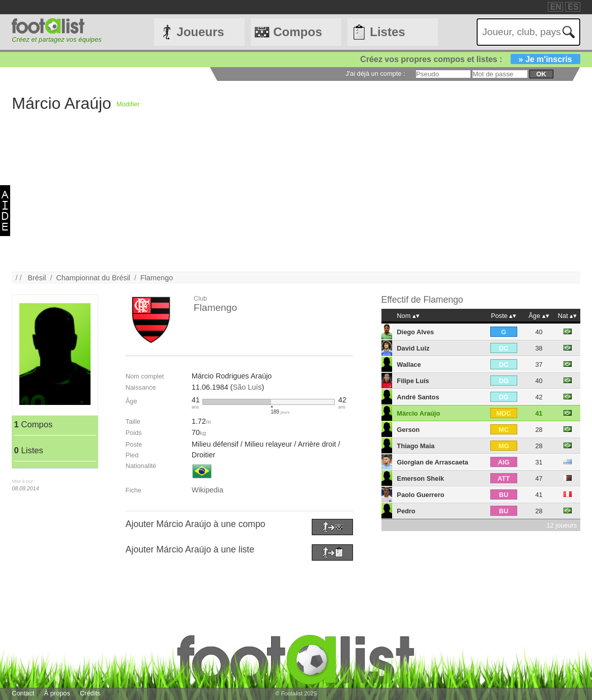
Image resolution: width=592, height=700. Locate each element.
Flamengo (157, 278)
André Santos (418, 397)
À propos (57, 693)
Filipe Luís (413, 381)
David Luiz (413, 348)
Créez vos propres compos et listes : (470, 59)
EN (556, 7)
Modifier (128, 104)
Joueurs (200, 32)
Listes (387, 32)
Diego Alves (415, 332)
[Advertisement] (296, 200)
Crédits (90, 693)
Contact (23, 693)
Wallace (409, 364)
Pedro (406, 511)
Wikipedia (208, 490)
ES (573, 7)
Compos (298, 32)
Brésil (37, 278)
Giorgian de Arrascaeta (432, 462)
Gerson (408, 430)
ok (541, 74)
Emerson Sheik (420, 478)
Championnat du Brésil (93, 278)
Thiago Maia (416, 446)
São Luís (247, 387)
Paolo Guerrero (420, 495)
